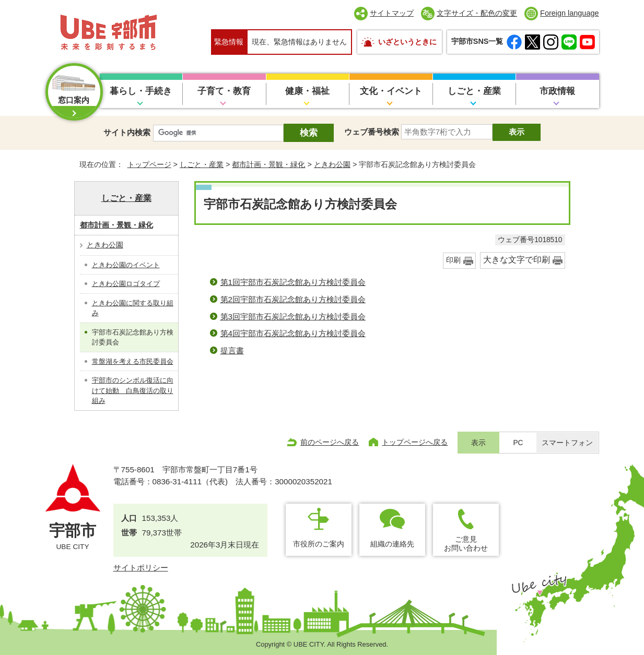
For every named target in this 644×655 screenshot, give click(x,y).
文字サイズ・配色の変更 (477, 13)
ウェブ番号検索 (372, 132)
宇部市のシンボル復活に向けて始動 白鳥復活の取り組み (133, 390)
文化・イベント (391, 91)
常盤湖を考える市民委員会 (133, 361)
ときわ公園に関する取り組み (133, 308)
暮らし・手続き (141, 91)
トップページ (149, 164)
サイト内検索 (127, 132)
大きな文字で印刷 (517, 260)
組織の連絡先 (392, 544)
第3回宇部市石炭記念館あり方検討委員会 (293, 317)
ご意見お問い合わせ (466, 544)
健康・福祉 (307, 91)
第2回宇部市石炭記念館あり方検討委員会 (293, 299)
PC (518, 443)
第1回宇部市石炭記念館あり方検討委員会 (293, 282)
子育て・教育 (224, 91)
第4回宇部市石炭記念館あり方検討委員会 (293, 333)
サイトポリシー (141, 568)
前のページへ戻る (330, 442)
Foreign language (569, 13)
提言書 (232, 350)
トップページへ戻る (415, 442)
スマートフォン (567, 443)
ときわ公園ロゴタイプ (126, 284)
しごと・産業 (474, 91)
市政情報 (557, 91)
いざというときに (407, 42)
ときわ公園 (332, 164)
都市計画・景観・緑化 (268, 164)
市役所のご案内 (319, 544)
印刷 (453, 260)
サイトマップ (392, 13)
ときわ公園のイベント (126, 265)
